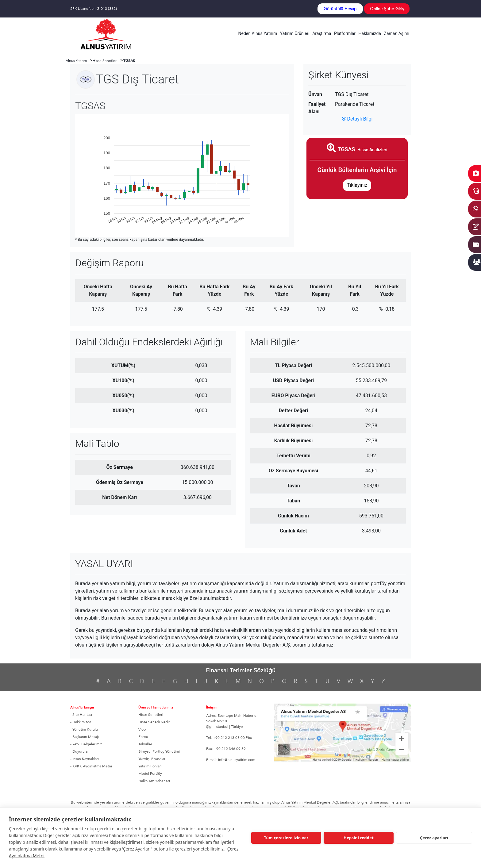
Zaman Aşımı (397, 33)
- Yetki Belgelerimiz (86, 744)
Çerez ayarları (434, 838)
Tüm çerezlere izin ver (286, 838)
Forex (143, 737)
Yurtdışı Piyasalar (152, 759)
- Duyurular (79, 751)
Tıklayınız (357, 185)
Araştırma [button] (322, 33)
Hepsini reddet (359, 838)
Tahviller (145, 744)
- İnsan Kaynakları (85, 759)
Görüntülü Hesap (340, 9)
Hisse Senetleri (151, 715)
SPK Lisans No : (94, 9)
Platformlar (345, 33)
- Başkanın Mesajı (85, 737)
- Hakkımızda (81, 722)
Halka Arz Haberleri (154, 781)
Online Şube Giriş (387, 9)
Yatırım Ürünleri (295, 33)
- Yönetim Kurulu (84, 729)
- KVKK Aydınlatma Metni (91, 766)
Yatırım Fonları (150, 766)
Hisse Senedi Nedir (154, 722)
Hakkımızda (370, 33)
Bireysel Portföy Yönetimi (159, 751)
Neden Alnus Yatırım (258, 33)
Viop (142, 729)
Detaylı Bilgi (357, 119)
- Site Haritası (81, 715)
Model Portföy (150, 774)
